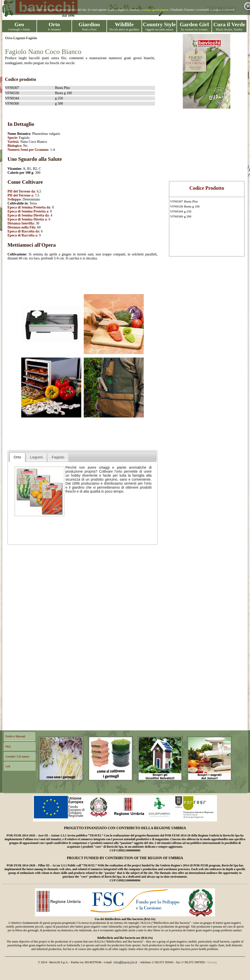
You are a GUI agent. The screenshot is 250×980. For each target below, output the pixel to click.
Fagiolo (31, 38)
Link (8, 766)
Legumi (19, 38)
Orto (9, 38)
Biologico (14, 146)
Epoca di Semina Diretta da (28, 215)
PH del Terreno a (20, 195)
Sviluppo (14, 199)
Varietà (13, 142)
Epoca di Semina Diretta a (27, 219)
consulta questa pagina (155, 10)
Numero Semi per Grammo (28, 150)
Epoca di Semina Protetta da (29, 207)
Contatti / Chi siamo (17, 757)
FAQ (8, 747)
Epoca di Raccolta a (22, 235)
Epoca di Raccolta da (23, 231)
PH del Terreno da (21, 191)
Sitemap (212, 962)
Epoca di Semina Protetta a (28, 211)
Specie (12, 138)
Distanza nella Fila (21, 227)
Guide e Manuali (15, 736)
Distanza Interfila (21, 223)
